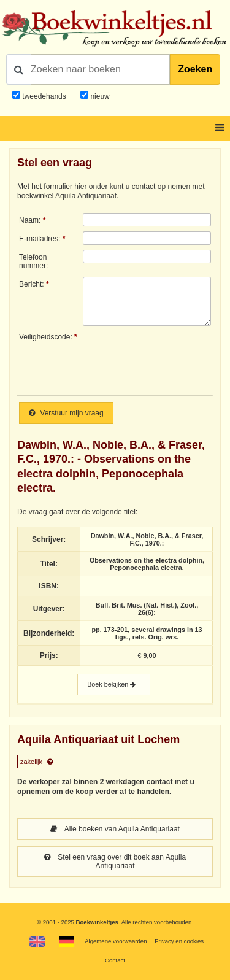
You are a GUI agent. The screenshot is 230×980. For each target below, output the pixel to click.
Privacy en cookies (179, 941)
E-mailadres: (40, 239)
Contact (115, 960)
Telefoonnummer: (33, 261)
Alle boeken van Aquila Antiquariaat (115, 829)
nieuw (99, 96)
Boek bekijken (114, 685)
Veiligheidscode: (46, 337)
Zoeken (195, 69)
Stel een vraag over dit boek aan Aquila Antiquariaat (115, 862)
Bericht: (32, 284)
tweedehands (44, 96)
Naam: (30, 220)
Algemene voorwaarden (116, 941)
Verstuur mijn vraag (66, 413)
